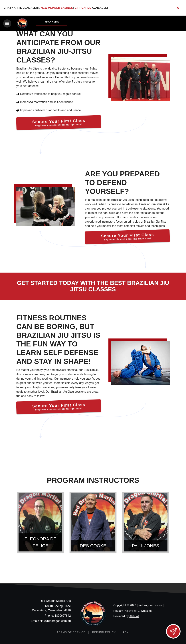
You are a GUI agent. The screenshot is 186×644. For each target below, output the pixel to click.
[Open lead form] (173, 631)
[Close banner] (178, 8)
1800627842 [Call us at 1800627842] (63, 615)
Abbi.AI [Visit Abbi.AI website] (134, 616)
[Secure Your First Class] (59, 122)
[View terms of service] (71, 632)
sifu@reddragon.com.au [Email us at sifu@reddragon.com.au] (55, 621)
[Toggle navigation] (7, 23)
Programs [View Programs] (52, 22)
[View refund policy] (104, 632)
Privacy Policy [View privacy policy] (122, 611)
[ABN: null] (126, 632)
